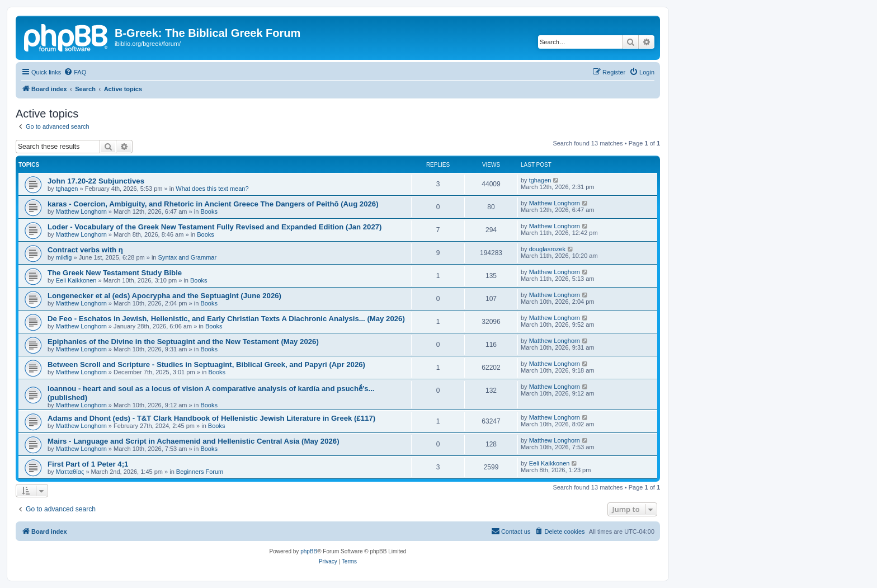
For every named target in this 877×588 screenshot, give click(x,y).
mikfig (64, 257)
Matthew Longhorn (81, 211)
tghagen (67, 189)
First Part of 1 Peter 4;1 (88, 464)
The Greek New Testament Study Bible (115, 273)
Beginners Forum (200, 472)
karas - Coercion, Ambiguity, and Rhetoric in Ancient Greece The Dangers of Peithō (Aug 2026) (213, 204)
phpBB (309, 551)
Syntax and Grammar (188, 257)
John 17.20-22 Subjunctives (96, 181)
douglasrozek (547, 249)
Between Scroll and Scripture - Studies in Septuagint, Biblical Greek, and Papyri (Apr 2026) (206, 364)
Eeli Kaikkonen (76, 280)
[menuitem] (75, 72)
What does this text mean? (212, 189)
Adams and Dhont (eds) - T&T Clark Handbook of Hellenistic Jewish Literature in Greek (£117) (211, 418)
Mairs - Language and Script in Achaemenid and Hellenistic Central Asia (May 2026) (194, 441)
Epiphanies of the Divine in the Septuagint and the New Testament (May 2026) (183, 342)
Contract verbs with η (85, 250)
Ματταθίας (70, 472)
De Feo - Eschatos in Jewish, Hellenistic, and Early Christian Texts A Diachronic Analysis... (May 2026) (226, 319)
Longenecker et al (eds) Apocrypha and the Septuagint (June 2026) (164, 296)
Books (209, 211)
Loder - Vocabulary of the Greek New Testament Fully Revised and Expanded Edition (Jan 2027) (215, 227)
